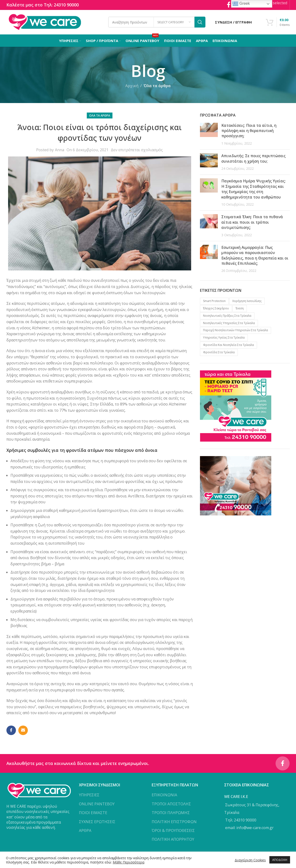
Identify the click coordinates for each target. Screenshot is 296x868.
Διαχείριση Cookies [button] (250, 860)
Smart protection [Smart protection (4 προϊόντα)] (214, 301)
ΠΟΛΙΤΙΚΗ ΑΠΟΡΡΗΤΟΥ (173, 840)
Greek (241, 4)
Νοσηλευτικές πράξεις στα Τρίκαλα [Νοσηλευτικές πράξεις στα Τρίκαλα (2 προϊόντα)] (227, 316)
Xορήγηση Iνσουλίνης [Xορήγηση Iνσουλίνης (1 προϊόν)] (247, 301)
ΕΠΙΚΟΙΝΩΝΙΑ (164, 796)
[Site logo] (45, 22)
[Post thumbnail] (209, 135)
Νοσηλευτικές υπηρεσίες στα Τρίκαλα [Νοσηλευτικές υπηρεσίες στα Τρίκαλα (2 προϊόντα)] (229, 323)
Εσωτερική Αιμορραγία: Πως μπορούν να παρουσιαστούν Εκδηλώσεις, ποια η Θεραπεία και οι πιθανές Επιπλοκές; (255, 256)
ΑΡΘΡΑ (85, 831)
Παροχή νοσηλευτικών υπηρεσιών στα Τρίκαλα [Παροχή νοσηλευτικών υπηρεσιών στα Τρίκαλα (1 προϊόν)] (235, 331)
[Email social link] (23, 731)
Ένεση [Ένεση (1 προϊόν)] (240, 309)
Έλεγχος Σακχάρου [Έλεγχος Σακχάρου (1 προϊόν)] (216, 309)
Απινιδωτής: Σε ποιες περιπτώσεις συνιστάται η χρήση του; (253, 159)
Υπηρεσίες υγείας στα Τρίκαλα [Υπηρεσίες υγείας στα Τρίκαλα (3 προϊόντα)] (224, 338)
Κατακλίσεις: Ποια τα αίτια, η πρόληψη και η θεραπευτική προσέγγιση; (249, 131)
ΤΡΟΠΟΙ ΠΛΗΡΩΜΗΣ (171, 813)
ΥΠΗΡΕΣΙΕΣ (89, 796)
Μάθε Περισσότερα (129, 862)
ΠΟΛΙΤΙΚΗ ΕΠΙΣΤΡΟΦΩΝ (174, 822)
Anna (60, 150)
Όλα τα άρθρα (157, 86)
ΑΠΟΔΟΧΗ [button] (280, 860)
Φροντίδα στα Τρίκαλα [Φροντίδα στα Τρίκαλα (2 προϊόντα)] (219, 353)
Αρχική (132, 86)
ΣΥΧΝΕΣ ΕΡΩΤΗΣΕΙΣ (97, 822)
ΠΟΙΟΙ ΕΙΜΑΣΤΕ (93, 813)
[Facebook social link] (11, 731)
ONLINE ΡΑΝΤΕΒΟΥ (97, 805)
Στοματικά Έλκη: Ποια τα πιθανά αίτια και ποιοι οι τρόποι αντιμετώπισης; (252, 223)
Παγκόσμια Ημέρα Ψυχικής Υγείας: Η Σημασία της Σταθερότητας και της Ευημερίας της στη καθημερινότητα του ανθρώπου (254, 189)
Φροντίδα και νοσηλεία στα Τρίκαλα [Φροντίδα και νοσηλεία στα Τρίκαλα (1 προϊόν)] (228, 345)
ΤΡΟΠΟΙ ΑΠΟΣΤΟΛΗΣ (171, 805)
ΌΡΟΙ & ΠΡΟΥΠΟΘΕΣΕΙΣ (173, 831)
